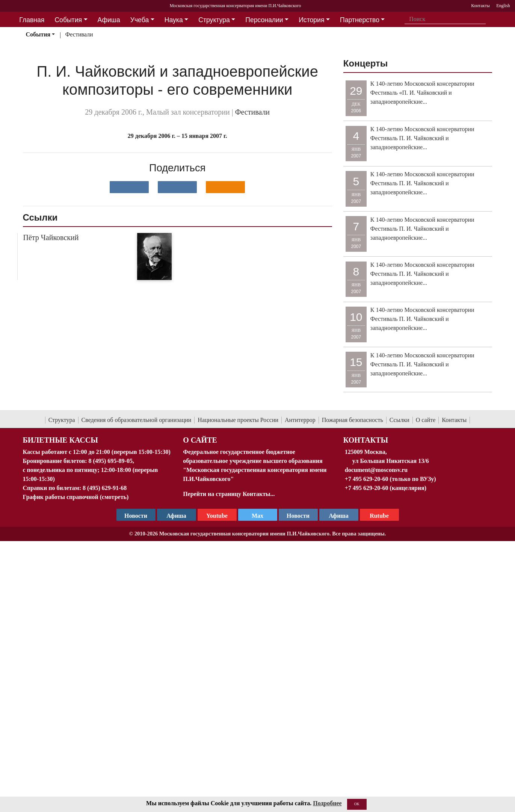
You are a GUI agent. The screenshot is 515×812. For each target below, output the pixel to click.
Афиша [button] (109, 20)
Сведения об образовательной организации (137, 420)
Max (257, 516)
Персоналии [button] (264, 20)
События (38, 34)
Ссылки (399, 420)
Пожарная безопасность (353, 420)
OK (357, 804)
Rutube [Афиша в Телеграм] (379, 516)
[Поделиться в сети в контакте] (129, 187)
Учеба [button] (140, 20)
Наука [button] (174, 20)
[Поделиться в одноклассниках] (225, 187)
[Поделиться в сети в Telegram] (177, 187)
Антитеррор (300, 420)
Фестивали (79, 34)
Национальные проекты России (238, 420)
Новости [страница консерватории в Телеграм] (136, 516)
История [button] (311, 20)
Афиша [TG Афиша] (176, 516)
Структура (62, 420)
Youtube (217, 516)
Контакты (454, 420)
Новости (298, 516)
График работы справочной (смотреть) (76, 497)
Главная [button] (32, 20)
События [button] (68, 20)
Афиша (339, 516)
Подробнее (327, 803)
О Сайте (200, 440)
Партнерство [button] (360, 20)
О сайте (426, 420)
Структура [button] (214, 20)
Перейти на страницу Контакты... (229, 494)
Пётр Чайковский (51, 237)
